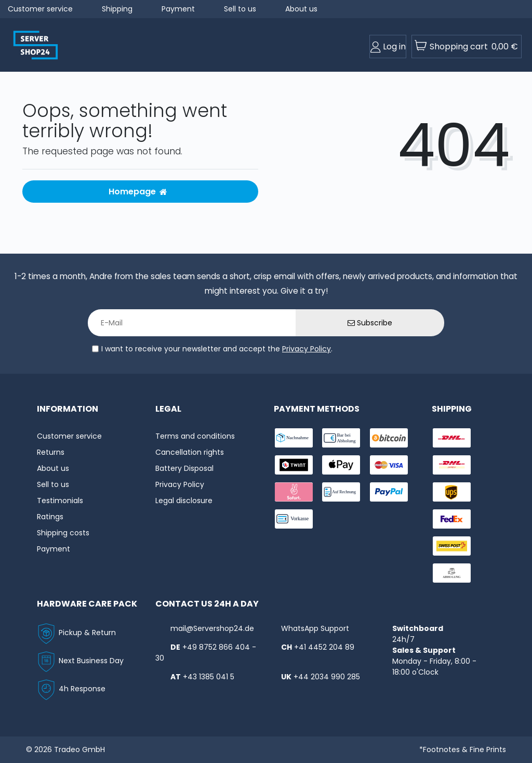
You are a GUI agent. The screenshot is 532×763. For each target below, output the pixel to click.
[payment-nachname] (294, 438)
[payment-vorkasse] (294, 519)
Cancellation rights (190, 452)
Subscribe (370, 323)
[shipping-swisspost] (452, 546)
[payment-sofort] (294, 492)
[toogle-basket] (467, 47)
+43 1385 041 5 (209, 677)
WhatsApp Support (315, 628)
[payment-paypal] (389, 492)
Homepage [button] (138, 192)
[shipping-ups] (452, 492)
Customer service (40, 9)
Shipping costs (63, 533)
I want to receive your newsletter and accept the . (217, 349)
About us (301, 9)
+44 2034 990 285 (327, 677)
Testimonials (60, 501)
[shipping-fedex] (452, 519)
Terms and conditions (195, 436)
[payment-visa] (389, 465)
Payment (178, 9)
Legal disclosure (184, 501)
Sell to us (240, 9)
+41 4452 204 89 (324, 647)
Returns (51, 452)
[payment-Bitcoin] (389, 438)
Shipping (117, 9)
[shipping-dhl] (452, 438)
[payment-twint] (294, 465)
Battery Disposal (184, 468)
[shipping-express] (452, 465)
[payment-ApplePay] (341, 465)
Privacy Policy (307, 349)
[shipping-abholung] (452, 573)
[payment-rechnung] (341, 492)
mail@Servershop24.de (212, 628)
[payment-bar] (341, 438)
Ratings (50, 517)
